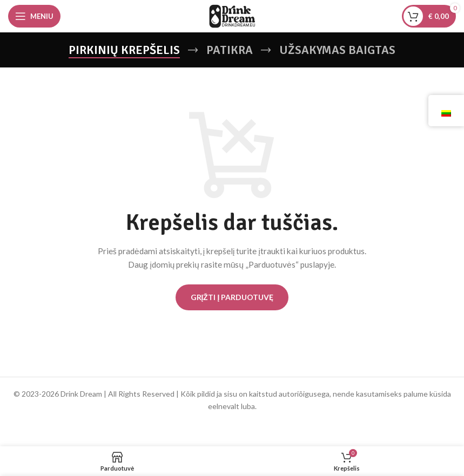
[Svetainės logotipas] (232, 15)
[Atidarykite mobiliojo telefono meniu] (34, 16)
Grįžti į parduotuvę (232, 297)
